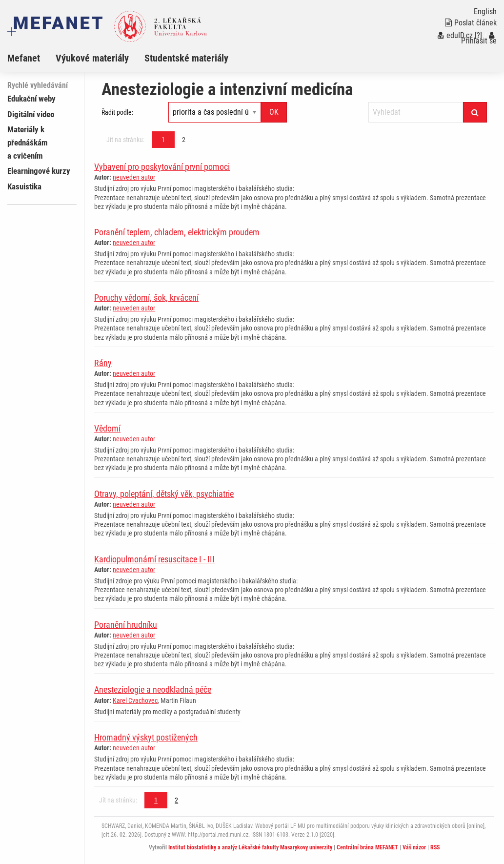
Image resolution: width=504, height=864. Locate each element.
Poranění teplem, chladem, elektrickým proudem (177, 232)
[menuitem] (31, 58)
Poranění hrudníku (126, 625)
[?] (478, 35)
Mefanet (24, 58)
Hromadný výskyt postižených (146, 737)
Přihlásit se (479, 38)
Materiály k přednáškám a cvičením (28, 143)
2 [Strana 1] (184, 140)
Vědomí (107, 428)
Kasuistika (24, 186)
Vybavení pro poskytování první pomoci (162, 167)
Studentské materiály (186, 58)
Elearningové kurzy (39, 171)
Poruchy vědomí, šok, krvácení (146, 298)
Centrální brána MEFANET (367, 847)
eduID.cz (455, 35)
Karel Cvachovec (135, 700)
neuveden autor (134, 177)
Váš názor (414, 847)
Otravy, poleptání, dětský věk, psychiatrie (164, 494)
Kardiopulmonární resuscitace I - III (154, 559)
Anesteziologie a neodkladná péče (153, 689)
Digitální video (31, 114)
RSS (435, 847)
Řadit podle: (117, 112)
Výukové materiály (92, 58)
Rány (103, 363)
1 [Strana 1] (163, 140)
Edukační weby (31, 99)
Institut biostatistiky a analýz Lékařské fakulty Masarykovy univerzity (250, 847)
